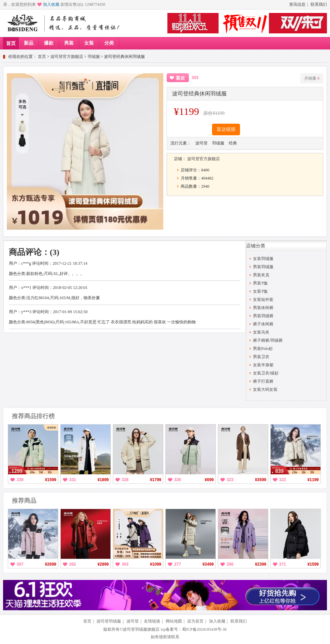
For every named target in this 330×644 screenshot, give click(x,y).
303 (125, 564)
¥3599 (261, 480)
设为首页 (195, 621)
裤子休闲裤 (263, 324)
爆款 (49, 43)
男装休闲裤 (263, 308)
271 (283, 564)
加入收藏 (51, 4)
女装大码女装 (265, 389)
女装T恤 (260, 291)
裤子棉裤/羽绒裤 (268, 340)
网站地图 (174, 621)
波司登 (133, 621)
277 (178, 564)
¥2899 (103, 564)
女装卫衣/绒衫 (266, 373)
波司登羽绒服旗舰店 (141, 629)
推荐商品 (24, 501)
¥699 (209, 480)
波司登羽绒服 (109, 621)
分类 (109, 43)
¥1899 (103, 480)
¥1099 (156, 564)
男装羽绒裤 (263, 316)
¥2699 (51, 564)
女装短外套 (263, 300)
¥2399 (261, 564)
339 (20, 480)
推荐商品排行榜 (33, 416)
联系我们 (319, 4)
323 (230, 480)
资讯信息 (297, 4)
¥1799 (156, 480)
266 (230, 564)
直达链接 (226, 129)
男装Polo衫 (263, 349)
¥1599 (51, 480)
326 (178, 480)
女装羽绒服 (263, 259)
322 (283, 480)
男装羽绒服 (263, 267)
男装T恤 (260, 283)
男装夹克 (261, 275)
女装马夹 (261, 332)
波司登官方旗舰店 (67, 57)
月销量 (312, 78)
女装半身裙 (263, 365)
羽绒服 (94, 57)
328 (125, 480)
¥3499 (208, 564)
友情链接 (152, 621)
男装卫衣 (261, 357)
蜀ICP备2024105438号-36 (204, 629)
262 (73, 564)
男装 (69, 43)
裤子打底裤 (263, 381)
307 (20, 564)
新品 (29, 43)
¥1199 (313, 480)
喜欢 (180, 78)
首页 (11, 43)
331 (73, 480)
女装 (89, 43)
